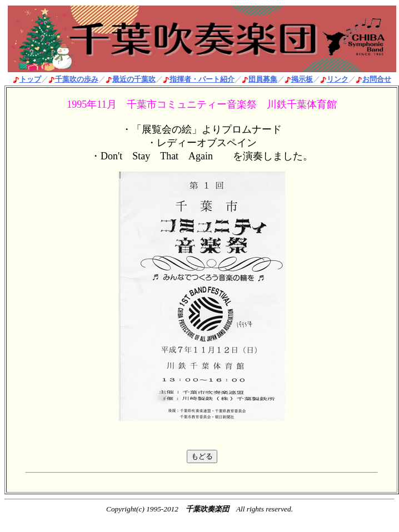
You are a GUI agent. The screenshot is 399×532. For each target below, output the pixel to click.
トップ (30, 79)
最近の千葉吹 (134, 79)
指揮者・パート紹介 (202, 79)
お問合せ (377, 79)
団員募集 (263, 79)
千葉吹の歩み (77, 79)
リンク (338, 79)
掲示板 (302, 79)
